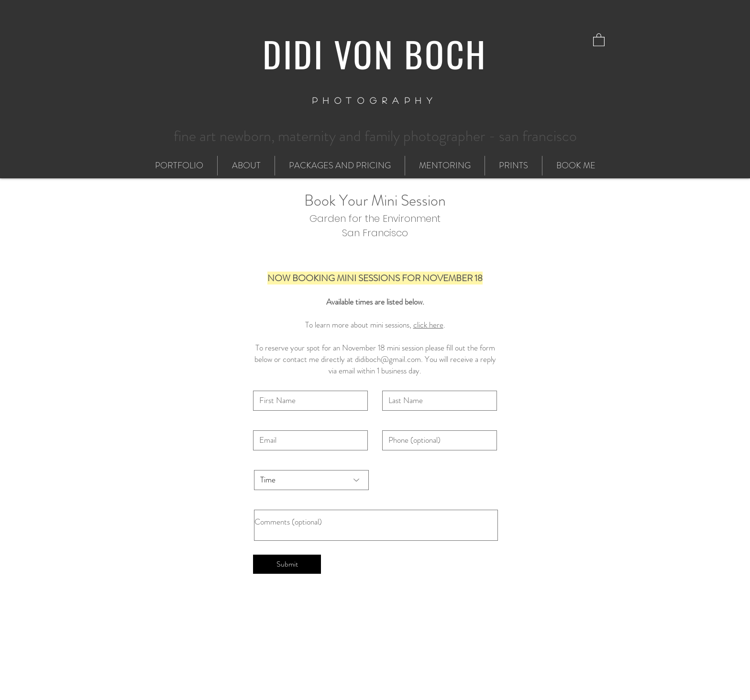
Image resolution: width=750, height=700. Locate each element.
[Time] (311, 480)
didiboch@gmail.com (388, 359)
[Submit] (287, 564)
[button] (599, 39)
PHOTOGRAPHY (375, 100)
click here (428, 325)
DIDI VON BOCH (375, 53)
